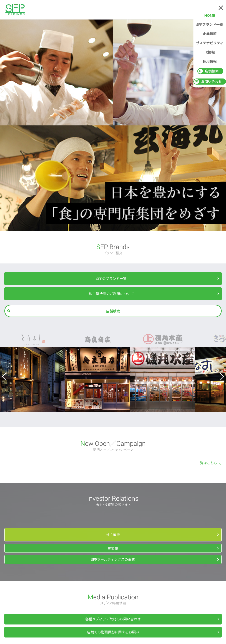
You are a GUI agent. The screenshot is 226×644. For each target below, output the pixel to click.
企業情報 (210, 34)
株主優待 (113, 535)
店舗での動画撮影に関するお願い (113, 632)
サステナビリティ (210, 43)
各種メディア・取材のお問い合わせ (113, 619)
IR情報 (210, 52)
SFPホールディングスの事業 (113, 559)
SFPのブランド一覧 (111, 279)
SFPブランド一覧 (210, 24)
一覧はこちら (207, 463)
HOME (210, 15)
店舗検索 (113, 311)
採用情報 (210, 61)
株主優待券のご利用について (111, 294)
